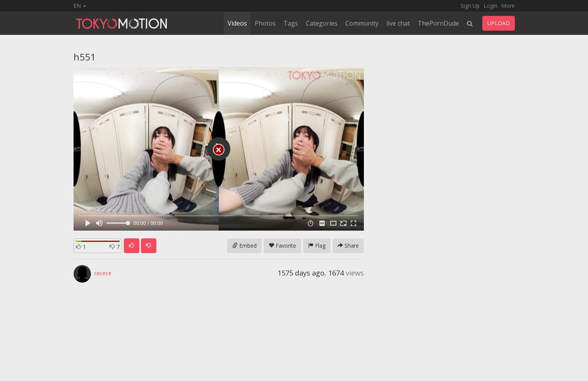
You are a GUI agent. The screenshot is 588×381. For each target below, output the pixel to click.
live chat (398, 23)
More (508, 6)
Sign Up (470, 6)
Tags (291, 23)
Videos (237, 23)
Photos (265, 23)
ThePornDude (438, 23)
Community (362, 23)
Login (490, 6)
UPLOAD (499, 23)
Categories (322, 23)
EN (80, 6)
